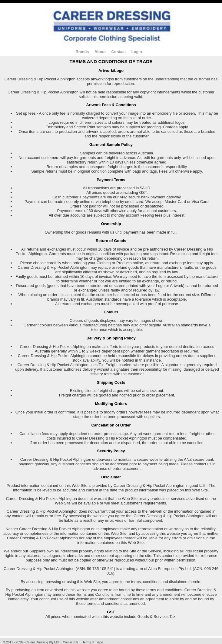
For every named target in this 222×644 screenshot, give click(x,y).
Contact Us (71, 642)
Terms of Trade (93, 642)
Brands (82, 52)
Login (137, 52)
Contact (119, 52)
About (100, 52)
